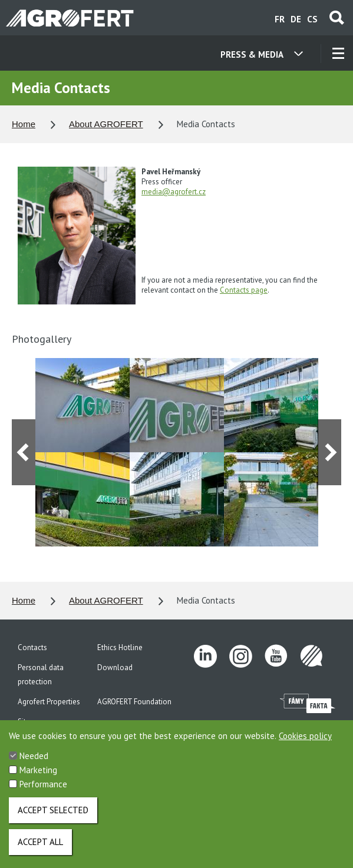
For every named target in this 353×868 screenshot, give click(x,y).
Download (115, 667)
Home (24, 124)
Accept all (40, 847)
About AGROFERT (106, 124)
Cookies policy (305, 741)
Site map (32, 722)
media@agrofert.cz (174, 192)
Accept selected (53, 815)
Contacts (32, 647)
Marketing (38, 775)
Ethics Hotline (120, 647)
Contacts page (244, 290)
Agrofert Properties (49, 702)
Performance (43, 789)
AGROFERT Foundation (134, 702)
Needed (34, 761)
